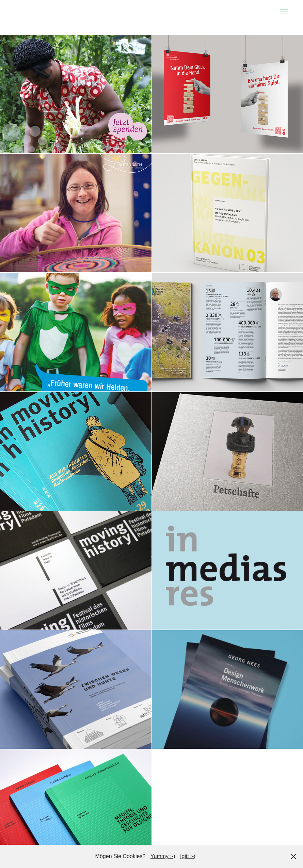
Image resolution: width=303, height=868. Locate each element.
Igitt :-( (188, 856)
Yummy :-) (163, 856)
